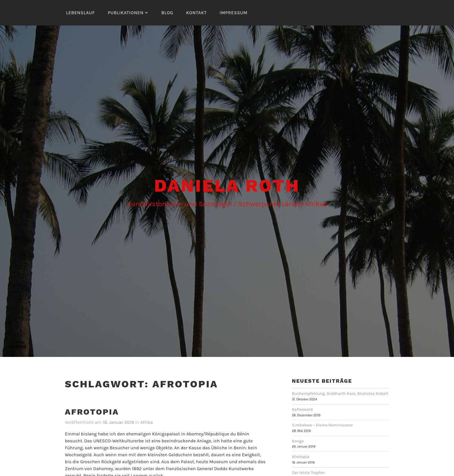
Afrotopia (92, 412)
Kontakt (196, 13)
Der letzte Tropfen (308, 473)
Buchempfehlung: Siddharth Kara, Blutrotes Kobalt (340, 394)
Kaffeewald (302, 410)
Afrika (147, 422)
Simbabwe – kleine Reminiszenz (322, 425)
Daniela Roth (227, 186)
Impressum (233, 13)
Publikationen (126, 13)
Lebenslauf (80, 13)
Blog (167, 13)
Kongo (298, 441)
